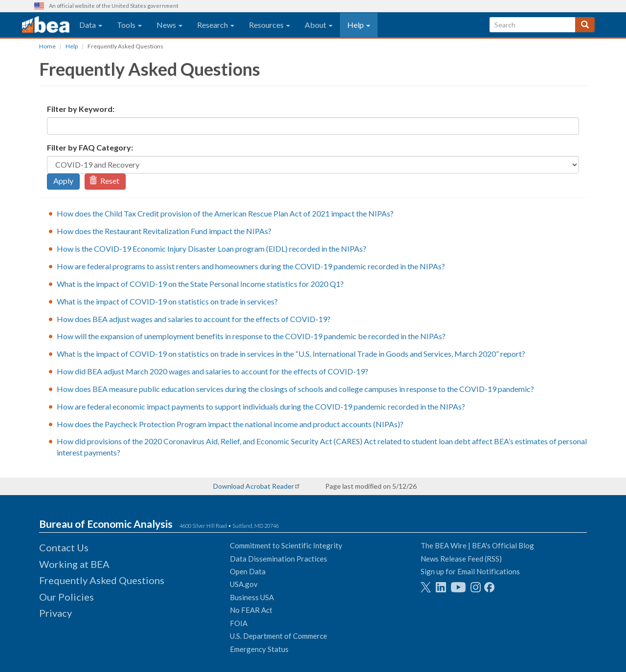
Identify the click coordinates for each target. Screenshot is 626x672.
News (169, 25)
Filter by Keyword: (81, 109)
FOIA (239, 623)
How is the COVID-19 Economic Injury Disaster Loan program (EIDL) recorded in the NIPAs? (212, 249)
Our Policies (67, 597)
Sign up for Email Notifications (470, 571)
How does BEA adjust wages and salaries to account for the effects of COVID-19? (194, 319)
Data (91, 25)
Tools (129, 25)
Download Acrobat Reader (254, 486)
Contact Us (64, 547)
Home (47, 46)
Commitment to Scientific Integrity (286, 545)
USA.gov (244, 584)
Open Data (248, 571)
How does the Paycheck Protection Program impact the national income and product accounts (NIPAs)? (230, 424)
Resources (269, 25)
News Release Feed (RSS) (461, 559)
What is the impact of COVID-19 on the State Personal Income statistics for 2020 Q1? (200, 284)
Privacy (56, 613)
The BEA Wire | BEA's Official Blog (477, 545)
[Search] (585, 25)
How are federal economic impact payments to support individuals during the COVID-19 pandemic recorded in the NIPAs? (261, 406)
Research (216, 25)
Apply (63, 181)
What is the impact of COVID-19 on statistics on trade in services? (167, 301)
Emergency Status (259, 649)
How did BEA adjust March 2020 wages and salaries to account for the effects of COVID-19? (212, 371)
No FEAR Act (251, 610)
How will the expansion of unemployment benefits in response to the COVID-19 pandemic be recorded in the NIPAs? (251, 336)
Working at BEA (74, 564)
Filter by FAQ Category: (90, 147)
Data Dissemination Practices (279, 559)
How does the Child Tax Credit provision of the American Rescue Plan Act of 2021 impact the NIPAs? (225, 213)
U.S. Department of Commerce (279, 636)
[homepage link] (46, 25)
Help (359, 25)
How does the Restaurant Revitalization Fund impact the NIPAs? (164, 231)
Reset (104, 181)
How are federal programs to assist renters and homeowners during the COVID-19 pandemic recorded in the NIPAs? (251, 266)
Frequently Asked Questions (102, 580)
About (319, 25)
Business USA (252, 597)
